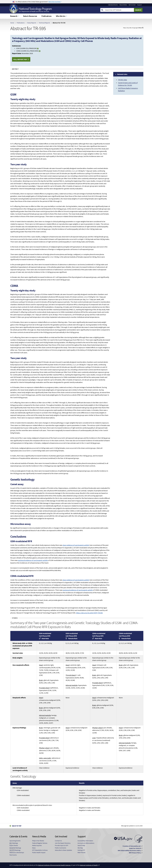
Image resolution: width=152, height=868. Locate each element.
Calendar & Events (113, 5)
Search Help (81, 845)
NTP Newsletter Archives (40, 850)
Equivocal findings (19, 728)
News (34, 848)
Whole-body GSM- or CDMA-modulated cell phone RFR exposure (23, 646)
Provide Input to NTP (62, 845)
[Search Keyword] (119, 10)
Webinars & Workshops (17, 852)
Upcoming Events (15, 841)
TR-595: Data (122, 80)
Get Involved (132, 5)
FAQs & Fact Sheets (38, 841)
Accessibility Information (85, 841)
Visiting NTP (81, 850)
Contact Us (58, 841)
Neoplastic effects (19, 698)
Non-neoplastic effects (21, 665)
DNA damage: (44, 793)
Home (12, 23)
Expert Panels (14, 845)
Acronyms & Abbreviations (86, 843)
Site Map (80, 848)
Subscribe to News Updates (63, 850)
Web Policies (81, 852)
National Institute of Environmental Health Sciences (54, 865)
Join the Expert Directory (63, 843)
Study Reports (32, 23)
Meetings (14, 843)
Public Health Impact (39, 852)
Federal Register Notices (40, 843)
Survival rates (18, 653)
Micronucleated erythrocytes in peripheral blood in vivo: (44, 809)
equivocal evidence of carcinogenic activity (33, 560)
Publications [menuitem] (46, 16)
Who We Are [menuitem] (61, 16)
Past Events (13, 855)
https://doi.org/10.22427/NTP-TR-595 (89, 613)
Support (139, 5)
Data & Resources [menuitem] (30, 16)
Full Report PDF (20, 59)
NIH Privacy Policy (135, 853)
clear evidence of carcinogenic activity (76, 545)
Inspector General (135, 848)
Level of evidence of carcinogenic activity (20, 769)
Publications (21, 23)
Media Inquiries (37, 845)
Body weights (18, 658)
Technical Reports (44, 23)
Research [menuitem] (14, 16)
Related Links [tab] (122, 74)
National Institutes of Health (89, 865)
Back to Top (17, 826)
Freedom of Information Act (132, 846)
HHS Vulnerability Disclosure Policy (129, 850)
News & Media (123, 5)
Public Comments (60, 848)
